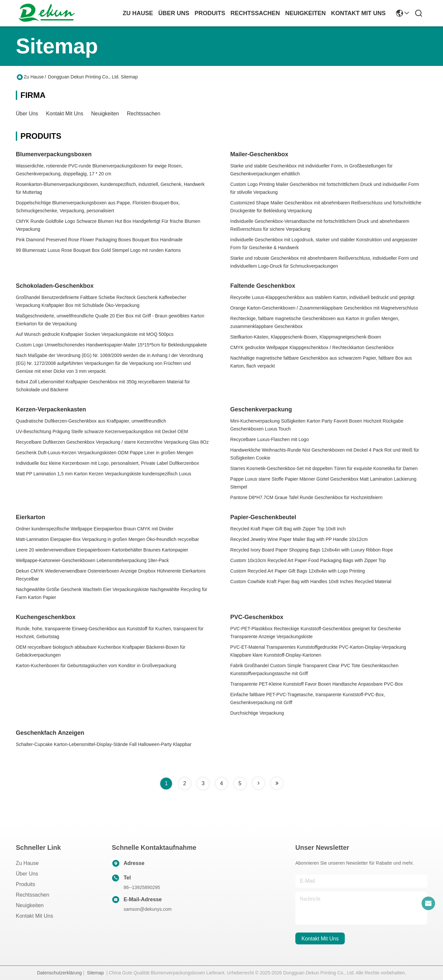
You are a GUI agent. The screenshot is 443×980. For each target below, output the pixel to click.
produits (210, 13)
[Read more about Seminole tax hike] (258, 783)
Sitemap (95, 973)
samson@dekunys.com (148, 909)
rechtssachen (255, 13)
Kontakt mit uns (65, 114)
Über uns (174, 13)
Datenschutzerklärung (59, 973)
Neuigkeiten (105, 114)
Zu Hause (138, 13)
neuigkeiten (305, 13)
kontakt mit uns (358, 13)
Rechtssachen (144, 114)
